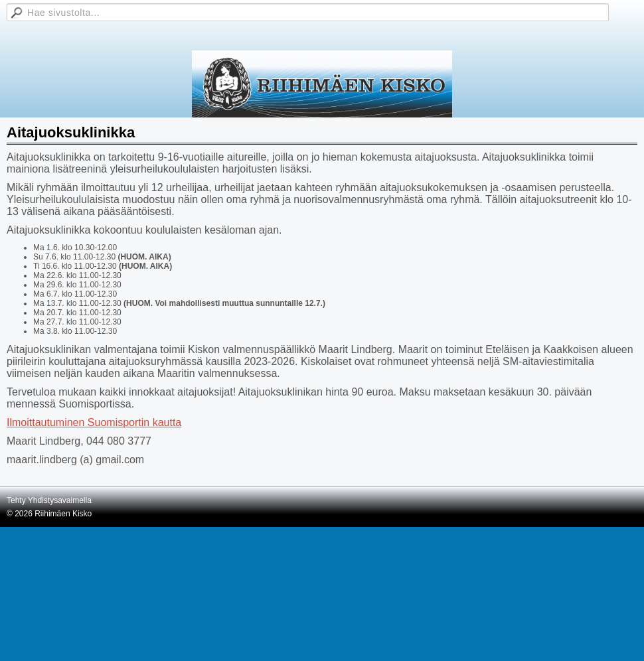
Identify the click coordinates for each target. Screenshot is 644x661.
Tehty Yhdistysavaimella (49, 500)
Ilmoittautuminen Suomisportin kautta (94, 422)
